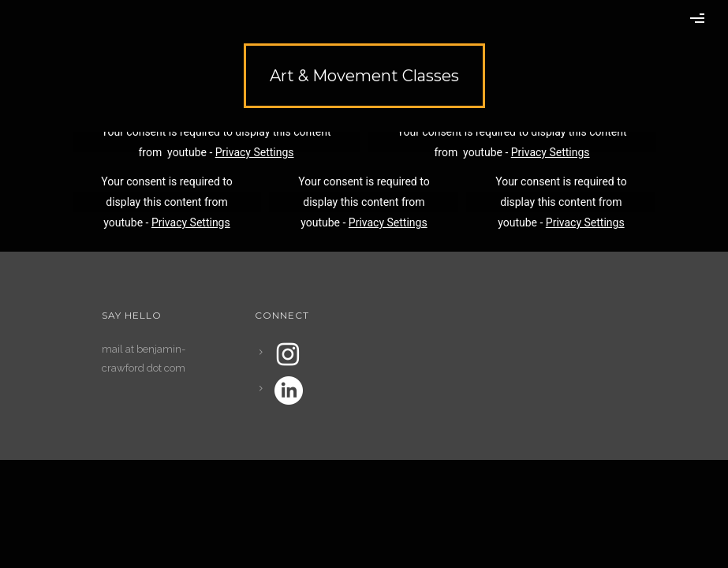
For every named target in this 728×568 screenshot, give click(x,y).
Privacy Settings (255, 152)
